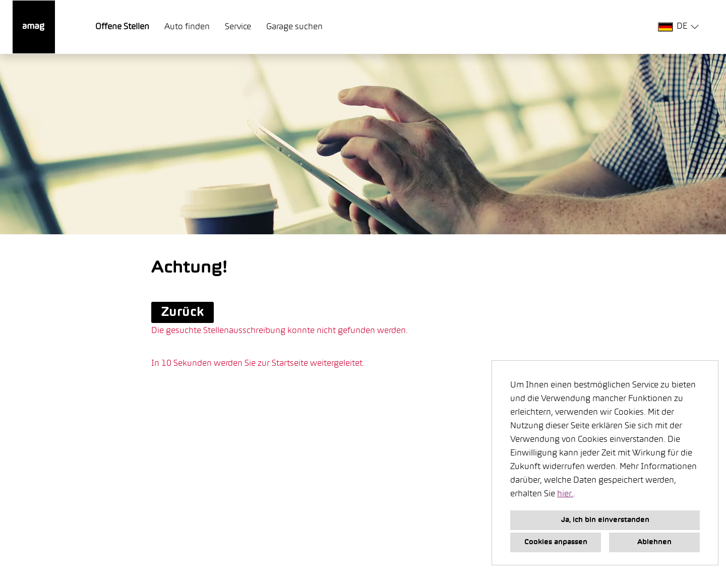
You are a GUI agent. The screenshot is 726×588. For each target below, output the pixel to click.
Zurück (183, 312)
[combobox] (680, 27)
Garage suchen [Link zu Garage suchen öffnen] (294, 27)
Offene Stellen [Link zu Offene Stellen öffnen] (122, 27)
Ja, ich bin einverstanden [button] (605, 520)
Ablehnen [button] (654, 542)
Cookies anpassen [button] (556, 542)
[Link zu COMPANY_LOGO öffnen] (34, 27)
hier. (565, 494)
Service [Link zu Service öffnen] (238, 27)
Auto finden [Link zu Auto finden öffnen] (187, 27)
